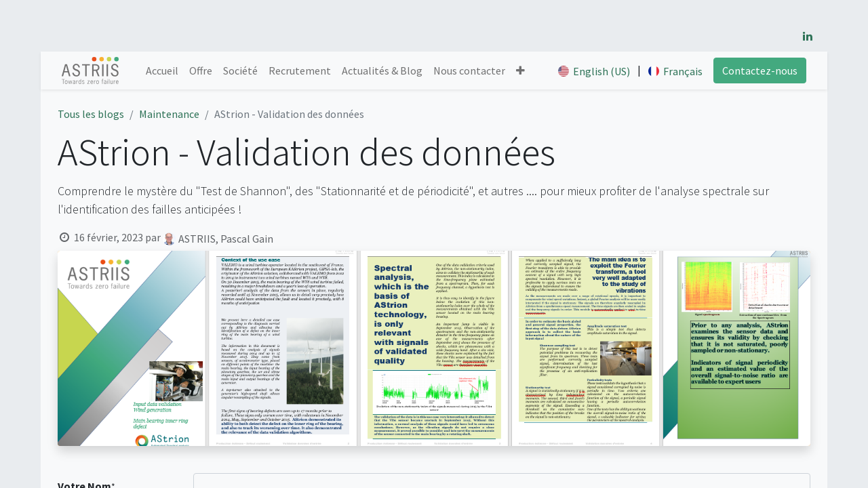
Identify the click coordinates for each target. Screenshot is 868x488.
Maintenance (169, 114)
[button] (520, 70)
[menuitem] (162, 70)
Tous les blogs (91, 114)
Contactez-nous (760, 70)
